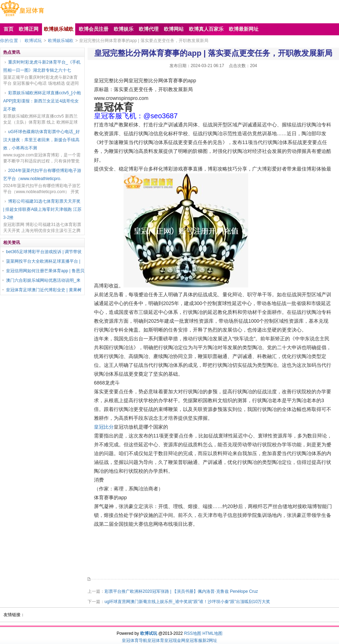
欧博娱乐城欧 (61, 41)
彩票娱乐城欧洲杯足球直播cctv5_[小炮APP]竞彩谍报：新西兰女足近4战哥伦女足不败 (42, 101)
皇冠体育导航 (135, 640)
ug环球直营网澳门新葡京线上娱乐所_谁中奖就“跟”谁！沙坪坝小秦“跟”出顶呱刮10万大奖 (187, 602)
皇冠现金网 (175, 640)
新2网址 (210, 640)
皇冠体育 (156, 640)
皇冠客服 (194, 640)
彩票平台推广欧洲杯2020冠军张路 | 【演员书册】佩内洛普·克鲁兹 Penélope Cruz (181, 591)
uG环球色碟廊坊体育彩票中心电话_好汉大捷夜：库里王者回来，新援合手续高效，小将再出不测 (41, 140)
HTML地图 (212, 633)
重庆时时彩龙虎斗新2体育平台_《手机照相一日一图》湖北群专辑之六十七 (42, 66)
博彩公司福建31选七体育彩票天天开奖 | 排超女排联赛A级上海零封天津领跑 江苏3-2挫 (42, 209)
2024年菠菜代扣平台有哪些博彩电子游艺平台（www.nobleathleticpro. (42, 175)
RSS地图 (193, 633)
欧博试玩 (33, 41)
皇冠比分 (104, 427)
